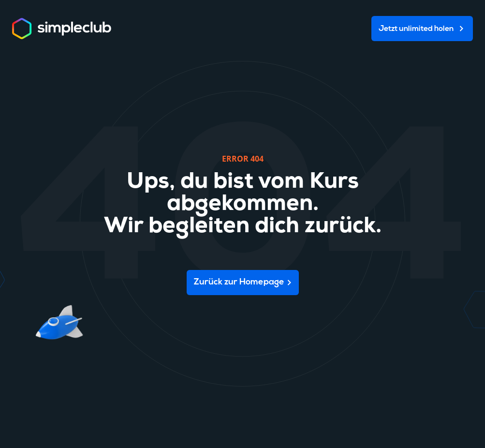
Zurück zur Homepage (239, 282)
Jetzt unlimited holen (416, 29)
